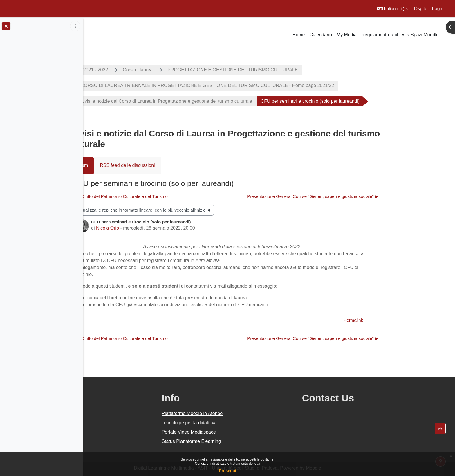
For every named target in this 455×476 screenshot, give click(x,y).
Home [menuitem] (299, 35)
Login (438, 9)
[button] (393, 9)
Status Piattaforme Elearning (243, 441)
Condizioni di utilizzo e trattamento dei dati (228, 464)
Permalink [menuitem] (395, 320)
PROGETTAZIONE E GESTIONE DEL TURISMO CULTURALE (274, 70)
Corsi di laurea (179, 70)
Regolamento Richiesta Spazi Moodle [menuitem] (400, 35)
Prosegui (228, 471)
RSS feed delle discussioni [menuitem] (169, 165)
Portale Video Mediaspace (241, 432)
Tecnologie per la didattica (240, 423)
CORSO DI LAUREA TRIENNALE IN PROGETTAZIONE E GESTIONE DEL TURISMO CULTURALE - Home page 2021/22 (248, 85)
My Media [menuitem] (347, 35)
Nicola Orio (149, 228)
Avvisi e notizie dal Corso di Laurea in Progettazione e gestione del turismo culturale (207, 101)
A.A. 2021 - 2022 (132, 70)
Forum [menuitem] (123, 165)
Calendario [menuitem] (321, 35)
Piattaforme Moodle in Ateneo (244, 413)
